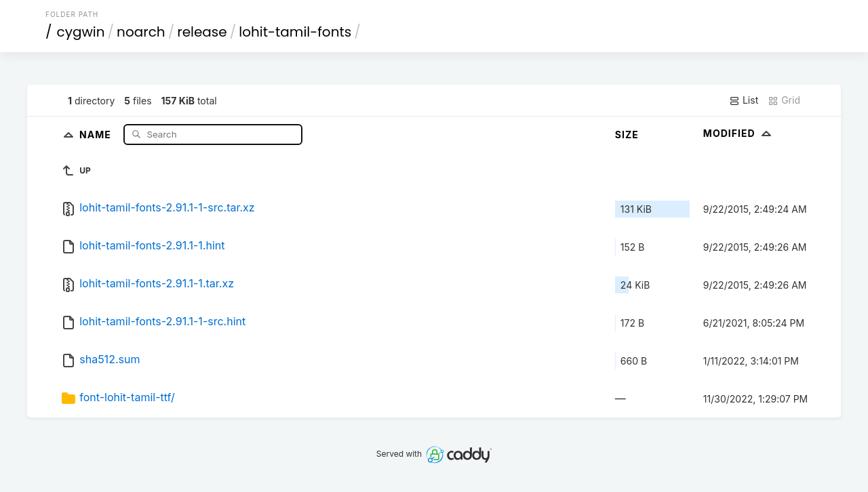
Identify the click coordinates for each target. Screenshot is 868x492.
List (744, 100)
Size (627, 135)
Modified (739, 133)
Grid (784, 100)
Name (97, 134)
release (202, 32)
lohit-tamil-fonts (295, 32)
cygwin (81, 32)
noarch (141, 32)
